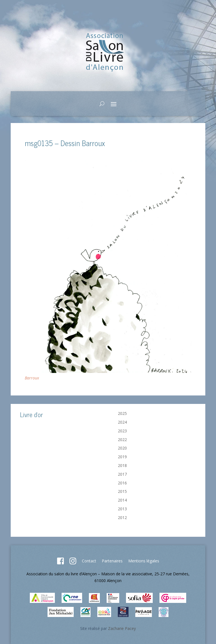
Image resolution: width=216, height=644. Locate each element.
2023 (122, 431)
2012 (122, 517)
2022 (122, 440)
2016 (122, 483)
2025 (122, 413)
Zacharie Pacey (122, 628)
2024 (122, 422)
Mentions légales (144, 561)
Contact (89, 561)
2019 (122, 457)
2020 (122, 448)
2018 (122, 465)
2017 (122, 474)
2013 (122, 509)
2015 (122, 491)
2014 (122, 500)
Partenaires (112, 561)
